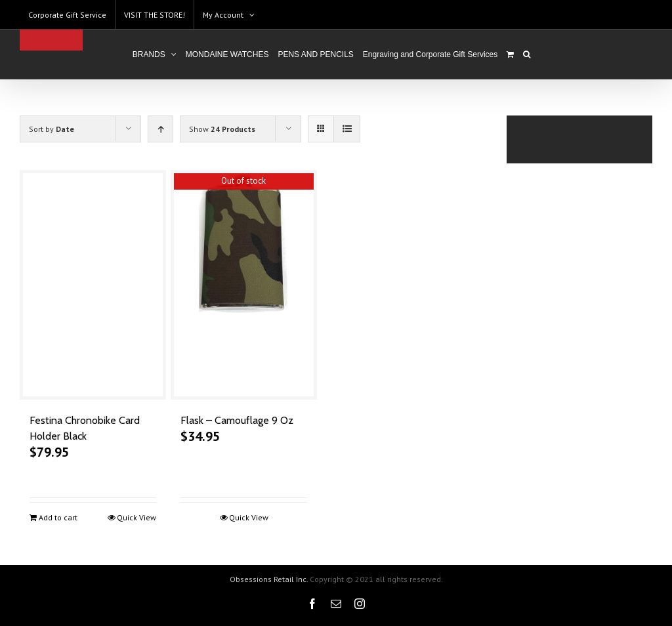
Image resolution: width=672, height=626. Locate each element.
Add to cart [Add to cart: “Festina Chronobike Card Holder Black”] (58, 517)
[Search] (524, 54)
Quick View (135, 517)
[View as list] (347, 129)
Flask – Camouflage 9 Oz (236, 420)
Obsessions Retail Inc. (265, 579)
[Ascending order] (160, 129)
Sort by (52, 129)
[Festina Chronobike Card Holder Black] (92, 285)
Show (222, 129)
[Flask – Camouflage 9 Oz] (242, 285)
